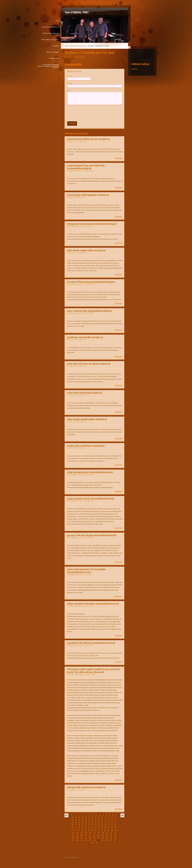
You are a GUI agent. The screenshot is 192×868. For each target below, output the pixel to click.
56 (105, 822)
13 (103, 815)
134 (115, 837)
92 (85, 830)
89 (75, 830)
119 (98, 835)
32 (73, 820)
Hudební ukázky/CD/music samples (51, 34)
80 (92, 827)
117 (90, 835)
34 (79, 820)
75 (76, 827)
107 (94, 832)
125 (77, 837)
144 (111, 840)
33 (76, 820)
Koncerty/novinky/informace (50, 27)
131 (102, 837)
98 (105, 830)
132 (107, 837)
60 (73, 825)
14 (106, 815)
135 (73, 840)
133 (111, 837)
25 (96, 817)
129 (94, 837)
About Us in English (53, 52)
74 (73, 827)
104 (82, 832)
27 (102, 817)
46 (73, 822)
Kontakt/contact (54, 58)
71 (109, 825)
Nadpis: (70, 83)
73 (115, 825)
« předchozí (66, 815)
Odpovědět (118, 158)
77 (83, 827)
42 (105, 820)
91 (82, 830)
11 (96, 815)
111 (111, 832)
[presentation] (95, 113)
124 (73, 837)
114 (77, 835)
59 (115, 822)
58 (112, 822)
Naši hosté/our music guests (50, 40)
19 (76, 817)
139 (90, 840)
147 (97, 842)
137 (82, 840)
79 (89, 827)
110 (107, 832)
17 (116, 815)
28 (105, 817)
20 (79, 817)
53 (96, 822)
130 (98, 837)
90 (79, 830)
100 (112, 830)
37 (89, 820)
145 (115, 840)
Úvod (57, 21)
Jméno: (70, 76)
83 (102, 827)
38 (92, 820)
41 (102, 820)
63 (83, 825)
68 (99, 825)
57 (109, 822)
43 (109, 820)
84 (105, 827)
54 (99, 822)
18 (73, 817)
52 (92, 822)
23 (89, 817)
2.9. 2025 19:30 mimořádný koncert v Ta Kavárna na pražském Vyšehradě (48, 66)
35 (83, 820)
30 (112, 817)
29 (109, 817)
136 (78, 840)
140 (94, 840)
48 (79, 822)
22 (86, 817)
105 (86, 832)
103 (78, 832)
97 (102, 830)
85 (109, 827)
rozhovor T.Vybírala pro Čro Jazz (75, 57)
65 (89, 825)
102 (73, 832)
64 (86, 825)
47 (76, 822)
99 (108, 830)
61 (76, 825)
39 (96, 820)
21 (83, 817)
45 (115, 820)
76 (79, 827)
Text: (69, 91)
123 (115, 835)
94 (92, 830)
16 (113, 815)
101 (116, 830)
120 (102, 835)
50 (86, 822)
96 (98, 830)
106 (90, 832)
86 (112, 827)
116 (86, 835)
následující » (122, 815)
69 (102, 825)
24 (92, 817)
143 (106, 840)
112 (116, 832)
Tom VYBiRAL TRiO (76, 12)
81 (96, 827)
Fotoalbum (56, 46)
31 (115, 817)
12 (100, 815)
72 (112, 825)
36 (86, 820)
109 (103, 832)
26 (99, 817)
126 (81, 837)
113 (73, 835)
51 (89, 822)
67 (96, 825)
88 (72, 830)
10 (93, 815)
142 (102, 840)
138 (86, 840)
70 (105, 825)
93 (89, 830)
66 (92, 825)
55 (102, 822)
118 (94, 835)
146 (92, 842)
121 (107, 835)
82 (99, 827)
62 (79, 825)
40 (99, 820)
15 (110, 815)
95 (95, 830)
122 (111, 835)
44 (112, 820)
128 (90, 837)
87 (115, 827)
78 (86, 827)
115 (81, 835)
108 (99, 832)
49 (83, 822)
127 (86, 837)
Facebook (134, 69)
